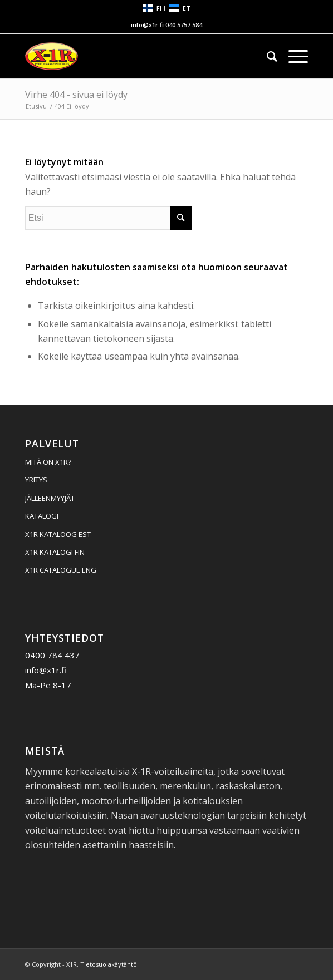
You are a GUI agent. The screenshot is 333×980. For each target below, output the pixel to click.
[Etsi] (266, 56)
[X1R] (138, 56)
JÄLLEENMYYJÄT (50, 498)
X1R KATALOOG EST (58, 534)
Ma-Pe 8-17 (48, 685)
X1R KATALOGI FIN (55, 552)
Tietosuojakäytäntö (109, 964)
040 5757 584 (184, 25)
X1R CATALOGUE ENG (61, 570)
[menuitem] (153, 9)
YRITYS (36, 480)
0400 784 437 (52, 655)
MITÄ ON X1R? (48, 462)
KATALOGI (42, 516)
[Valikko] (293, 56)
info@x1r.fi (147, 25)
